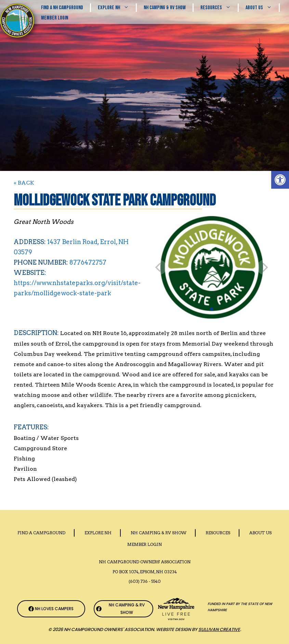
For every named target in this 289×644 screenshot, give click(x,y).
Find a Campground (41, 533)
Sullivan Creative (219, 629)
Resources (219, 8)
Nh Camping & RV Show (165, 8)
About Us (262, 8)
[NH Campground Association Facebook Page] (51, 609)
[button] (280, 180)
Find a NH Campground (62, 8)
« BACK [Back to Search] (24, 183)
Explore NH (117, 8)
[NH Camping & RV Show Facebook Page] (123, 609)
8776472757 (88, 262)
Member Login (55, 18)
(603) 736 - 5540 (145, 581)
